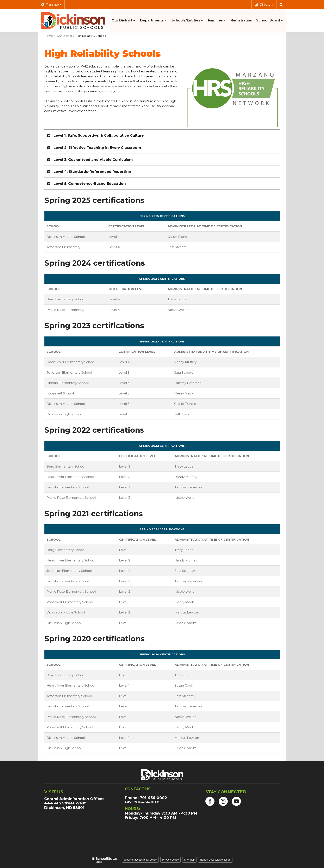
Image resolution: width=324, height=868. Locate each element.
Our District (64, 36)
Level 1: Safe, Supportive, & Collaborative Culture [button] (99, 135)
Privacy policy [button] (170, 860)
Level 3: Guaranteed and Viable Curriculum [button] (93, 160)
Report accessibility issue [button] (215, 860)
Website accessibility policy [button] (140, 860)
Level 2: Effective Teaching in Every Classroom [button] (97, 148)
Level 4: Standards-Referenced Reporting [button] (92, 172)
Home (49, 36)
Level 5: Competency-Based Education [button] (90, 184)
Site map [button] (189, 860)
